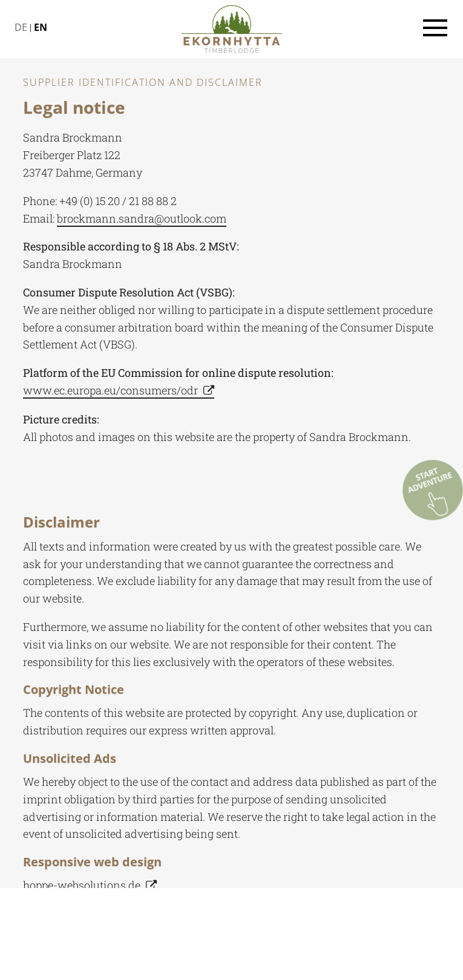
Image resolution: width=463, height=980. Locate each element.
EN (41, 27)
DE (21, 27)
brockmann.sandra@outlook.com (142, 218)
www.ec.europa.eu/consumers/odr (110, 390)
